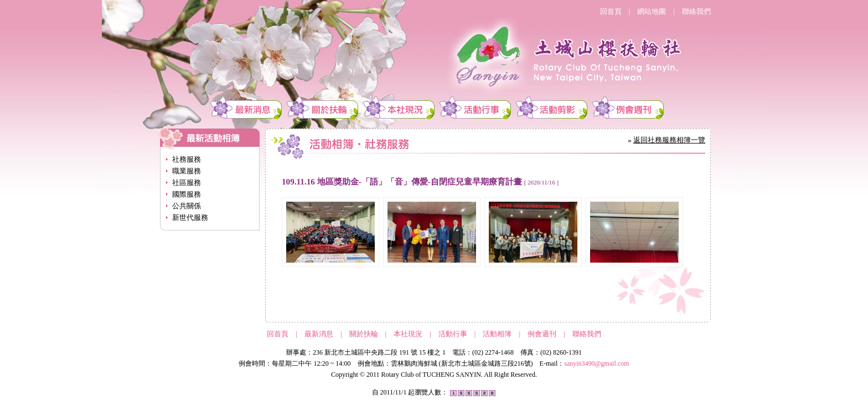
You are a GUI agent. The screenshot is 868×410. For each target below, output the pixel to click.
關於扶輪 (364, 334)
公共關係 (187, 206)
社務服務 (187, 159)
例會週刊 (542, 334)
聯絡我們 (696, 11)
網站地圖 (652, 11)
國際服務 (187, 194)
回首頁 (611, 11)
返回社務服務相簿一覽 (669, 140)
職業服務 (187, 171)
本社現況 (408, 334)
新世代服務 (190, 217)
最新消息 (319, 334)
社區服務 (187, 183)
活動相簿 (497, 334)
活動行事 (453, 334)
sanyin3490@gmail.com (596, 363)
